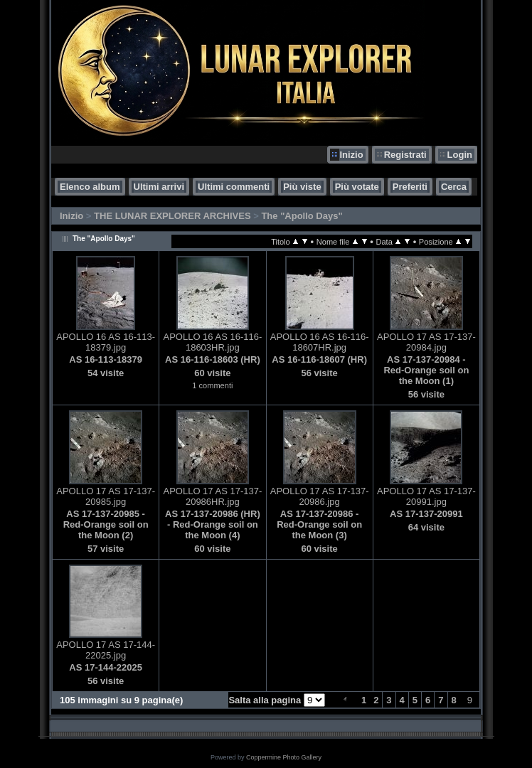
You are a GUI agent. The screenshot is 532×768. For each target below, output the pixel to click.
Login (460, 155)
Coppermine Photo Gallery (284, 757)
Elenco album (90, 187)
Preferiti (410, 187)
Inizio (351, 155)
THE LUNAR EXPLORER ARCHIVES (172, 216)
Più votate (357, 187)
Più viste (302, 187)
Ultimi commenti (234, 187)
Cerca (454, 187)
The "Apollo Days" (302, 216)
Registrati (405, 155)
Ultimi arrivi (159, 187)
